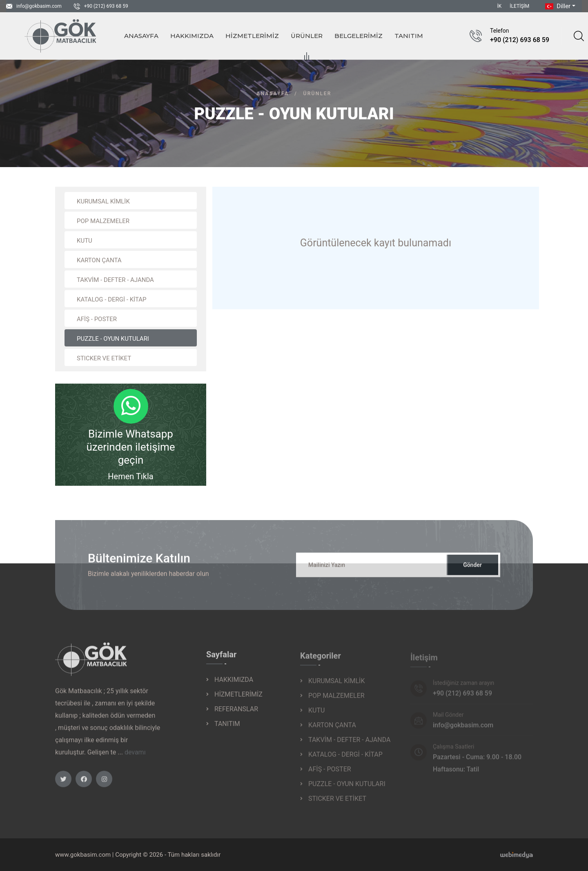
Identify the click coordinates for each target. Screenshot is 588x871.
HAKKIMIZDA (192, 36)
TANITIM (409, 36)
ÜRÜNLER (307, 37)
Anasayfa (273, 94)
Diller (557, 6)
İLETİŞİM (519, 6)
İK (500, 6)
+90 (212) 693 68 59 (106, 6)
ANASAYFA (141, 36)
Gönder (472, 571)
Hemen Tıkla (130, 476)
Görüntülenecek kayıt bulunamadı (376, 243)
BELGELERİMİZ (359, 36)
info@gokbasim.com (39, 6)
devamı (135, 758)
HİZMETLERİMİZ (252, 36)
